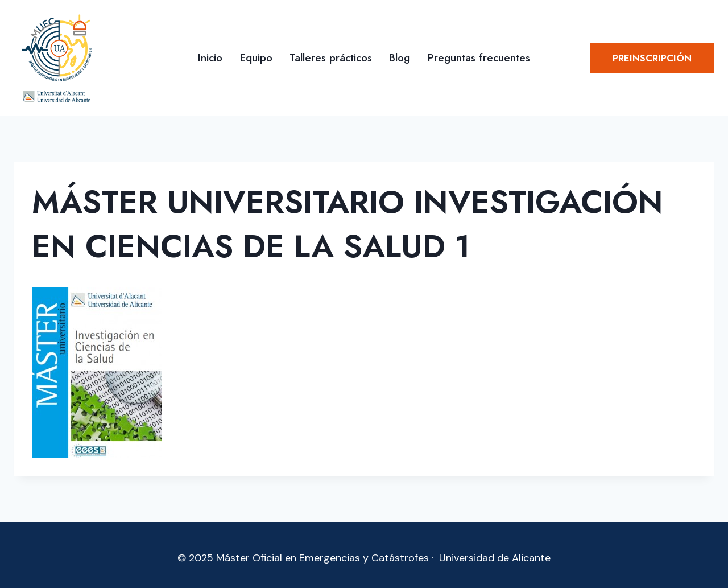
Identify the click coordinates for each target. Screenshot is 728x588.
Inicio (210, 58)
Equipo (256, 58)
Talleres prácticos (331, 58)
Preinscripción (652, 58)
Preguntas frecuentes (479, 58)
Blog (400, 58)
